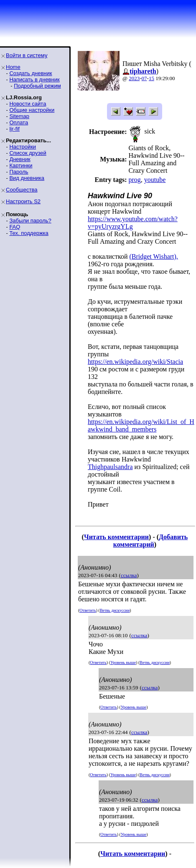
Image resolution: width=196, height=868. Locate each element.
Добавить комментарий (151, 541)
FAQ (15, 227)
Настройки (23, 147)
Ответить (88, 610)
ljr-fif (14, 129)
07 (144, 78)
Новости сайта (28, 104)
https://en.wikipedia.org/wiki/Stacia (135, 362)
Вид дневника (27, 178)
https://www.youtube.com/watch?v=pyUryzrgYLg (133, 223)
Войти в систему (27, 55)
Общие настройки (32, 110)
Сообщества (22, 190)
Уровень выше (123, 662)
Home (13, 67)
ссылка (129, 575)
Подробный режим (37, 86)
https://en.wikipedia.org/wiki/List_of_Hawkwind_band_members (141, 425)
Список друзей (28, 153)
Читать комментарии (116, 537)
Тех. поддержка (29, 233)
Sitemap (19, 116)
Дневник (20, 159)
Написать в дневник (34, 79)
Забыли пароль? (30, 221)
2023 (134, 78)
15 (151, 78)
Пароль (19, 172)
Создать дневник (31, 73)
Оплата (19, 122)
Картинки (21, 165)
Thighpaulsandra (110, 467)
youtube (155, 180)
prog (134, 180)
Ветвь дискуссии (115, 610)
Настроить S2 (23, 201)
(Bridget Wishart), (153, 256)
